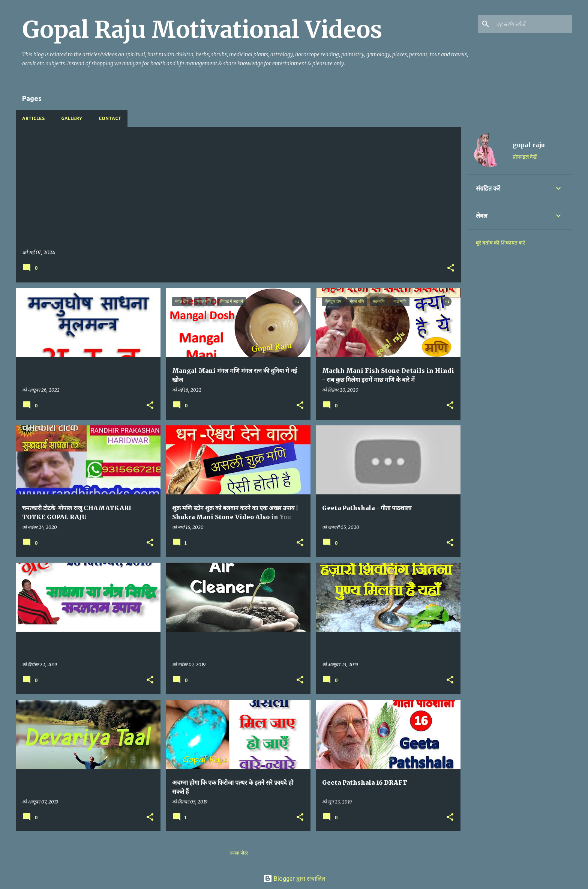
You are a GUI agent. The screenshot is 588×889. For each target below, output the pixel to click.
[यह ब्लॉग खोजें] (532, 24)
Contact (110, 118)
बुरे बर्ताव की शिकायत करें (500, 243)
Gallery (72, 118)
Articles (33, 118)
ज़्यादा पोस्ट (239, 853)
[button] (451, 268)
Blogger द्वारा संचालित (294, 878)
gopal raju (529, 145)
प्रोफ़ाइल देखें (525, 157)
